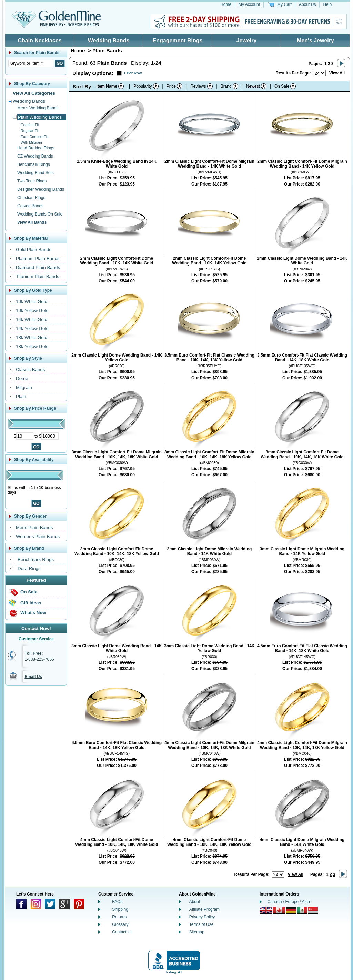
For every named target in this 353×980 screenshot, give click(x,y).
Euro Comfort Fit (34, 137)
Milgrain (24, 387)
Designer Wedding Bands (41, 189)
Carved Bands (30, 206)
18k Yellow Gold (32, 346)
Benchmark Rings (34, 164)
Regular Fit (30, 131)
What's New (33, 613)
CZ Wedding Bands (35, 156)
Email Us (33, 677)
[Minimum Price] (25, 436)
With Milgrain (31, 142)
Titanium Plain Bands (37, 276)
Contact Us (122, 932)
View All (337, 73)
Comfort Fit (30, 125)
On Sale (29, 592)
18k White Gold (32, 337)
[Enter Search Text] (31, 63)
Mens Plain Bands (34, 527)
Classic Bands (30, 369)
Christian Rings (31, 198)
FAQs (117, 902)
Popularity (143, 86)
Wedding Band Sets (36, 173)
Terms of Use (201, 924)
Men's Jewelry (315, 41)
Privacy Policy (202, 917)
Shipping (120, 909)
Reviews (198, 86)
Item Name (107, 86)
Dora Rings (29, 568)
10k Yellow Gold (32, 311)
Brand (226, 86)
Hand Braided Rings (36, 148)
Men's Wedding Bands (38, 108)
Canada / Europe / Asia (289, 902)
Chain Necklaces (39, 41)
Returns (119, 917)
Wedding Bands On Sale (40, 214)
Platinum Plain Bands (38, 258)
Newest (253, 86)
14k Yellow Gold (32, 328)
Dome (22, 378)
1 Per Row (133, 73)
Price (171, 86)
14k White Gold (32, 319)
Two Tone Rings (32, 181)
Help (327, 4)
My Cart (284, 4)
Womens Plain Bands (38, 536)
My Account (249, 4)
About (195, 902)
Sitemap (197, 932)
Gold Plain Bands (34, 249)
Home (226, 4)
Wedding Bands (109, 41)
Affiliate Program (204, 909)
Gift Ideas (31, 603)
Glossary (120, 924)
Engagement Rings (178, 41)
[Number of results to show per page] (319, 73)
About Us (307, 4)
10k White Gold (32, 302)
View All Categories (34, 93)
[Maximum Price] (50, 436)
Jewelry (247, 41)
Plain (21, 396)
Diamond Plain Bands (38, 267)
